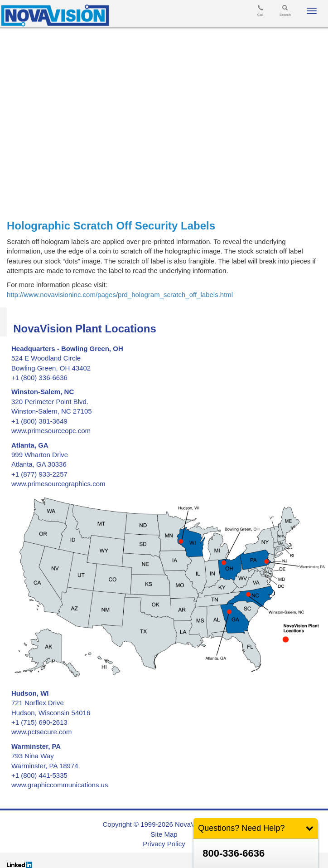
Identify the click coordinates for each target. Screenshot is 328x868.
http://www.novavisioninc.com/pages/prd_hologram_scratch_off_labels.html (120, 295)
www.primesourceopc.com (51, 431)
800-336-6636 (234, 853)
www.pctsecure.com (41, 732)
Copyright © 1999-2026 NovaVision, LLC (164, 824)
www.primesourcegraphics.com (58, 484)
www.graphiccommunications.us (60, 785)
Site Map (164, 834)
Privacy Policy (164, 844)
